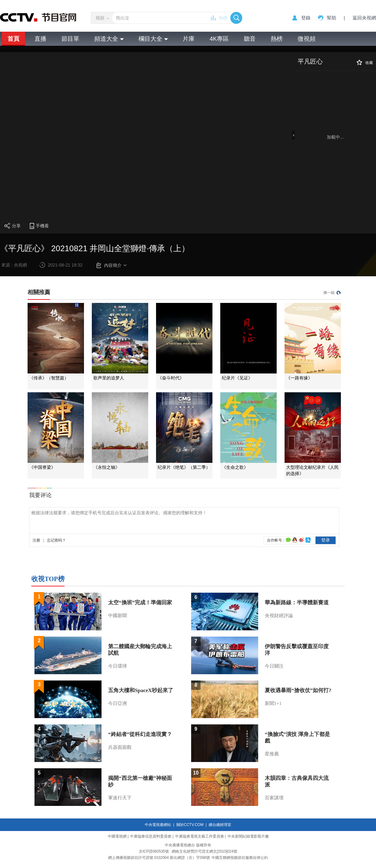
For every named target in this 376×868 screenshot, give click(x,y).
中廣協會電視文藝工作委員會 (200, 836)
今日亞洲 (118, 703)
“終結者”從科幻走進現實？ (140, 734)
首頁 (13, 39)
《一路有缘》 (299, 378)
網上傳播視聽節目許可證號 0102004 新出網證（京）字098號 (159, 858)
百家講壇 (274, 798)
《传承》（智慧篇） (49, 378)
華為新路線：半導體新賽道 (297, 603)
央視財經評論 (279, 616)
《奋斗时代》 (171, 378)
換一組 (329, 293)
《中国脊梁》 (42, 467)
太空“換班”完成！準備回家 (140, 603)
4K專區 (219, 39)
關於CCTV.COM (190, 825)
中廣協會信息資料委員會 (151, 836)
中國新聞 (118, 616)
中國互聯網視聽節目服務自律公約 (240, 858)
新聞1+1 (273, 703)
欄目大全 (153, 39)
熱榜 (223, 18)
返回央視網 (364, 18)
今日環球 (118, 666)
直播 (40, 39)
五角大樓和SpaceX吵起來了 (141, 690)
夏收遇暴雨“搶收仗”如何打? (298, 690)
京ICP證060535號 (154, 851)
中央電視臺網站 (158, 825)
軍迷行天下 (120, 798)
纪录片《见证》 (237, 378)
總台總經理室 (220, 825)
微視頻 (307, 39)
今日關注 (274, 666)
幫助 (332, 18)
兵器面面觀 (120, 747)
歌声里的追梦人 (109, 378)
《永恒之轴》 (107, 467)
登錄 (306, 18)
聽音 (250, 39)
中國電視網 (117, 836)
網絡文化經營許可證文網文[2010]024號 (204, 851)
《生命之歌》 (235, 467)
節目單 (70, 39)
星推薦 (272, 754)
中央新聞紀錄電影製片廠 (248, 836)
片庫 (189, 39)
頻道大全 (109, 39)
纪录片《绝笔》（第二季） (184, 467)
